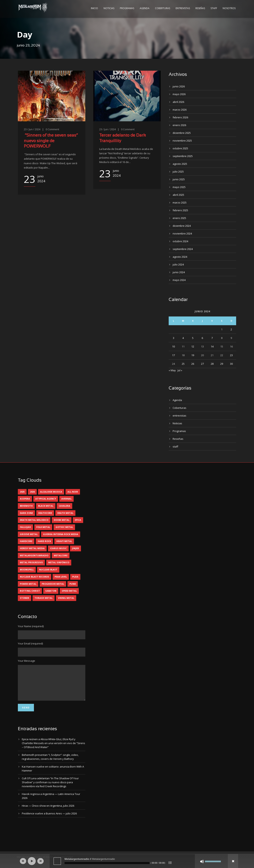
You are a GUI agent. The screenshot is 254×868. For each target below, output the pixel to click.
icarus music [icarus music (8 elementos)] (58, 548)
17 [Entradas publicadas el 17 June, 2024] (173, 355)
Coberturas (163, 8)
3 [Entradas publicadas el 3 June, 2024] (174, 338)
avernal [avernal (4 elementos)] (66, 499)
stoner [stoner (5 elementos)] (25, 598)
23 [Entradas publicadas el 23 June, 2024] (231, 355)
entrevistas (179, 416)
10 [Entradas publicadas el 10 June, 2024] (173, 346)
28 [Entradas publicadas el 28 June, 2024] (212, 364)
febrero (180, 117)
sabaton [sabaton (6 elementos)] (51, 591)
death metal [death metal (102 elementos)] (65, 513)
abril (178, 102)
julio (178, 172)
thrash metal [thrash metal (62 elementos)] (44, 598)
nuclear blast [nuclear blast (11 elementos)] (48, 570)
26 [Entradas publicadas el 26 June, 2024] (193, 364)
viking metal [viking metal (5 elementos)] (66, 598)
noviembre (182, 141)
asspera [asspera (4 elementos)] (25, 499)
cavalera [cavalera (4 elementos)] (64, 506)
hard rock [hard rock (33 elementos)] (44, 541)
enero (179, 125)
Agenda (145, 8)
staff (175, 447)
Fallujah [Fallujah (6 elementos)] (25, 527)
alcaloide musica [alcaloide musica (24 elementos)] (51, 492)
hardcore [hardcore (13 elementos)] (26, 541)
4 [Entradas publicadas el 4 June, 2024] (183, 338)
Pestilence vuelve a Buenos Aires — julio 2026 (49, 819)
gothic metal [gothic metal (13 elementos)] (64, 527)
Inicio (94, 8)
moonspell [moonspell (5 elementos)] (27, 570)
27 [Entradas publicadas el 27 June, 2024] (202, 364)
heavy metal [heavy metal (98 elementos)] (64, 541)
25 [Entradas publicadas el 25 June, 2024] (183, 364)
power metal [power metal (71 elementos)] (28, 584)
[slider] (107, 863)
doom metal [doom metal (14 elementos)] (62, 520)
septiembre (183, 156)
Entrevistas (183, 8)
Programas (127, 8)
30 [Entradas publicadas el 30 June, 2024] (231, 364)
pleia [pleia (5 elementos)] (75, 577)
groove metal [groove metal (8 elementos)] (29, 534)
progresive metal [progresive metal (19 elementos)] (53, 584)
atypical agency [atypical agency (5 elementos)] (46, 499)
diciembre (182, 133)
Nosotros (229, 8)
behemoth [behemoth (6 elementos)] (26, 506)
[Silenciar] (202, 861)
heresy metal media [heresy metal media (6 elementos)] (32, 548)
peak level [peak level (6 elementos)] (61, 577)
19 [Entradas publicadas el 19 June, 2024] (193, 355)
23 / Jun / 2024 (32, 129)
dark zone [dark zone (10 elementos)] (26, 513)
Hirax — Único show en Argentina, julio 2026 (48, 812)
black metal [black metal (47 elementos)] (46, 506)
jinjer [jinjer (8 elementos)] (76, 548)
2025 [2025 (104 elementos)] (22, 492)
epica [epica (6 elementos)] (78, 520)
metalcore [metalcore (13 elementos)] (61, 555)
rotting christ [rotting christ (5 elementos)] (30, 591)
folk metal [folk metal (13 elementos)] (43, 527)
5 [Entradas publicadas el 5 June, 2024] (193, 338)
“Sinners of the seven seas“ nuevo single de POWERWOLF (51, 141)
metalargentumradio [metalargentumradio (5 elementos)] (34, 555)
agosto (180, 164)
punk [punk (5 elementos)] (73, 584)
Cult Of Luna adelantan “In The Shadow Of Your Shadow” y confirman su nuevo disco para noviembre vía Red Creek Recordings (50, 788)
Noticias (109, 8)
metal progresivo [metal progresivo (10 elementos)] (31, 562)
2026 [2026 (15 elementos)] (32, 492)
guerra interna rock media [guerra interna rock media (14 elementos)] (61, 534)
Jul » (180, 370)
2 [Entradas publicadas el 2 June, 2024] (231, 329)
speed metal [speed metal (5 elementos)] (69, 591)
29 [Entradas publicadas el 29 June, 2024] (222, 364)
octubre (180, 148)
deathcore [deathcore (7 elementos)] (45, 513)
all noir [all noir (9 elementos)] (73, 492)
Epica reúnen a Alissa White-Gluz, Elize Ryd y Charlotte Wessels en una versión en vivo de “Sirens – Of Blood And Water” (53, 749)
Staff (214, 8)
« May (172, 370)
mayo (179, 94)
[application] (127, 861)
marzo (180, 110)
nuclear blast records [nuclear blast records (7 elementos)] (35, 577)
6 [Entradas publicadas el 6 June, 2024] (202, 338)
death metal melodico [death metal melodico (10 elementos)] (34, 520)
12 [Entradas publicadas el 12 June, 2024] (193, 346)
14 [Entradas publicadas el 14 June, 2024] (212, 346)
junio (179, 86)
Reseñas (200, 8)
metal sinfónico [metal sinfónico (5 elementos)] (59, 562)
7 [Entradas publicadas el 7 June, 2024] (212, 338)
